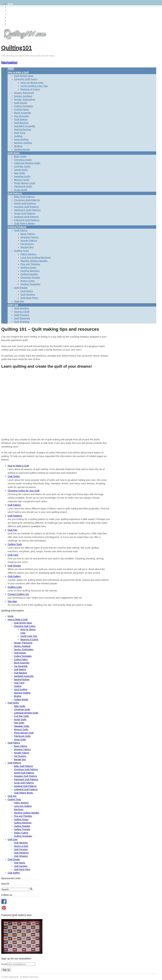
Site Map (11, 17)
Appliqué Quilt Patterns (26, 217)
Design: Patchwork (24, 93)
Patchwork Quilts (23, 186)
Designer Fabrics (30, 237)
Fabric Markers (28, 254)
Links (10, 21)
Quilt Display (21, 288)
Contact (11, 24)
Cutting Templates (24, 106)
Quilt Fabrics (21, 230)
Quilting (18, 136)
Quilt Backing (21, 123)
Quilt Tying (20, 133)
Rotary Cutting (21, 833)
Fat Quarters (27, 244)
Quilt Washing (22, 308)
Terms (10, 14)
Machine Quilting (23, 143)
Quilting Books (22, 149)
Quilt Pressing (22, 315)
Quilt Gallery (14, 576)
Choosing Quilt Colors (26, 79)
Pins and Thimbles (30, 264)
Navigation (9, 62)
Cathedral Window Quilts (27, 163)
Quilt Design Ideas (24, 76)
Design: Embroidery (25, 99)
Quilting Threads (22, 829)
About (10, 4)
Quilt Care (13, 305)
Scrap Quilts (21, 190)
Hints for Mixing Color (32, 83)
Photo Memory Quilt (25, 183)
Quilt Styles (14, 153)
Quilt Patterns (15, 193)
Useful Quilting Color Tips (34, 86)
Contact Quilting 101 (18, 594)
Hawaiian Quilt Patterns (26, 207)
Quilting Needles (29, 274)
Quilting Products (17, 227)
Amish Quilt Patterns (25, 203)
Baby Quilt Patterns (24, 197)
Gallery (11, 7)
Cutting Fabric (22, 109)
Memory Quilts (22, 180)
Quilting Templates (30, 284)
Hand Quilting (21, 139)
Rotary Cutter (28, 281)
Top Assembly (22, 116)
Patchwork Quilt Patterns (27, 210)
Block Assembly (23, 113)
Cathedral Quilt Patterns (27, 220)
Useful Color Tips (29, 636)
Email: (4, 964)
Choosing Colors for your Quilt (23, 491)
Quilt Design (21, 103)
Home (11, 69)
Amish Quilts (21, 170)
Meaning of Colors (30, 89)
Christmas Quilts (23, 160)
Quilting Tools (21, 251)
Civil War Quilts (22, 166)
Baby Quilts (20, 156)
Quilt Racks (27, 291)
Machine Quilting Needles (34, 261)
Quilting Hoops (28, 268)
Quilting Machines (30, 271)
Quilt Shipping (22, 322)
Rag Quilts (20, 173)
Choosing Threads (30, 278)
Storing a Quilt (22, 312)
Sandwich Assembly (25, 126)
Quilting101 (17, 48)
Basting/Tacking (23, 129)
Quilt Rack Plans (29, 298)
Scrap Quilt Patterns (25, 213)
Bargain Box (27, 247)
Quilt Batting (21, 119)
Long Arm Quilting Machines (36, 258)
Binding (18, 146)
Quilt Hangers (28, 295)
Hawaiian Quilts (22, 176)
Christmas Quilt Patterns (27, 200)
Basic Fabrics (28, 234)
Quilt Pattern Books (24, 223)
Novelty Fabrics (29, 241)
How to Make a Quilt (18, 72)
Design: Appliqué (23, 96)
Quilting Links (15, 587)
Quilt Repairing (22, 318)
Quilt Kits (19, 301)
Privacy (11, 11)
